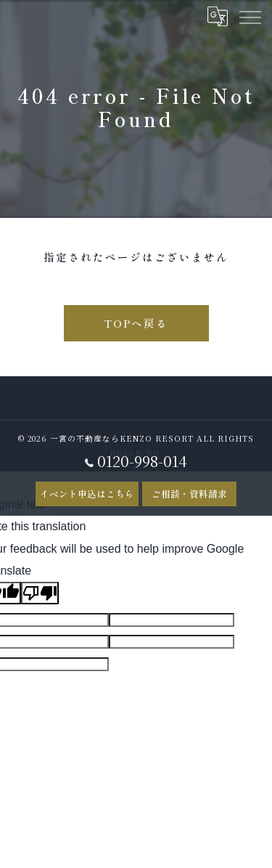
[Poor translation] (40, 593)
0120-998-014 (136, 461)
